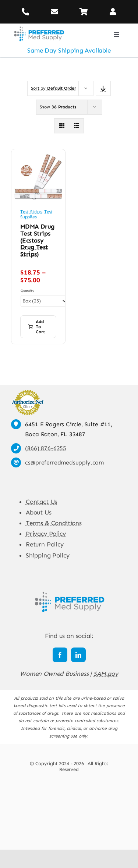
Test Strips (31, 212)
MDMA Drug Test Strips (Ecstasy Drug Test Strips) (38, 240)
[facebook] (60, 655)
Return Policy (45, 544)
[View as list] (76, 126)
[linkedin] (78, 655)
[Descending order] (103, 88)
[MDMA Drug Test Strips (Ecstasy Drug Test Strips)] (38, 157)
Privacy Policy (46, 534)
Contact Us (41, 502)
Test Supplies (36, 214)
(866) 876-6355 (46, 448)
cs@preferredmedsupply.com (64, 462)
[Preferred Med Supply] (39, 26)
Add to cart (36, 327)
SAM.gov (106, 674)
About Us (39, 512)
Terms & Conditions (54, 523)
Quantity (27, 291)
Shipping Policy (47, 555)
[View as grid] (62, 126)
